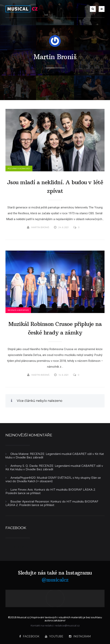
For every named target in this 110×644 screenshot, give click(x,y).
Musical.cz (21, 547)
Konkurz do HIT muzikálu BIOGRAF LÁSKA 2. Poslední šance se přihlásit (52, 503)
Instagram (80, 636)
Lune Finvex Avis (22, 490)
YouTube (54, 636)
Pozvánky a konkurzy (19, 169)
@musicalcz (55, 580)
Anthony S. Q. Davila (24, 466)
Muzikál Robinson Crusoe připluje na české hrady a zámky (55, 328)
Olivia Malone (19, 454)
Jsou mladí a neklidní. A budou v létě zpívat (55, 187)
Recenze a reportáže (18, 310)
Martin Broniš (55, 57)
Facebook (29, 636)
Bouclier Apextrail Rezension (30, 502)
